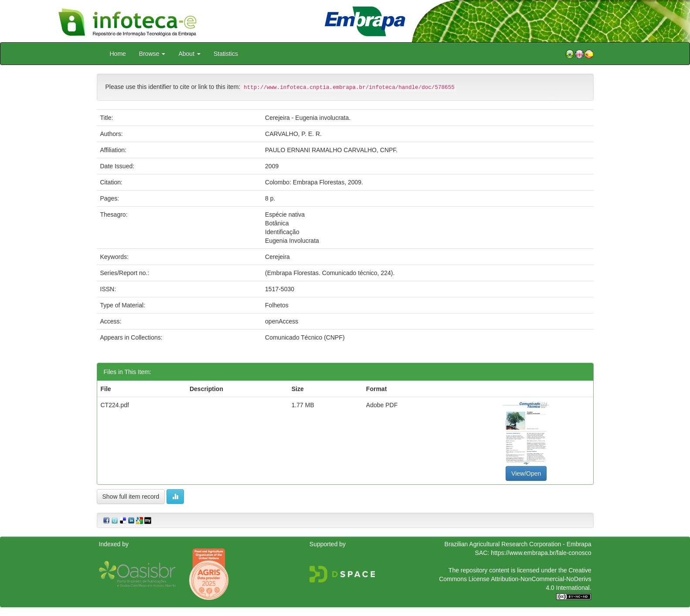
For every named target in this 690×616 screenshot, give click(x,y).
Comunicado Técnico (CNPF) (305, 337)
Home (118, 54)
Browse (152, 54)
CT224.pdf (115, 405)
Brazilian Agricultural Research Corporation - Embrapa (518, 544)
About (189, 54)
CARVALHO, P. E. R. (293, 134)
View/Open (526, 473)
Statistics (226, 54)
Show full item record (131, 497)
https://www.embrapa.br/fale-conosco (541, 553)
